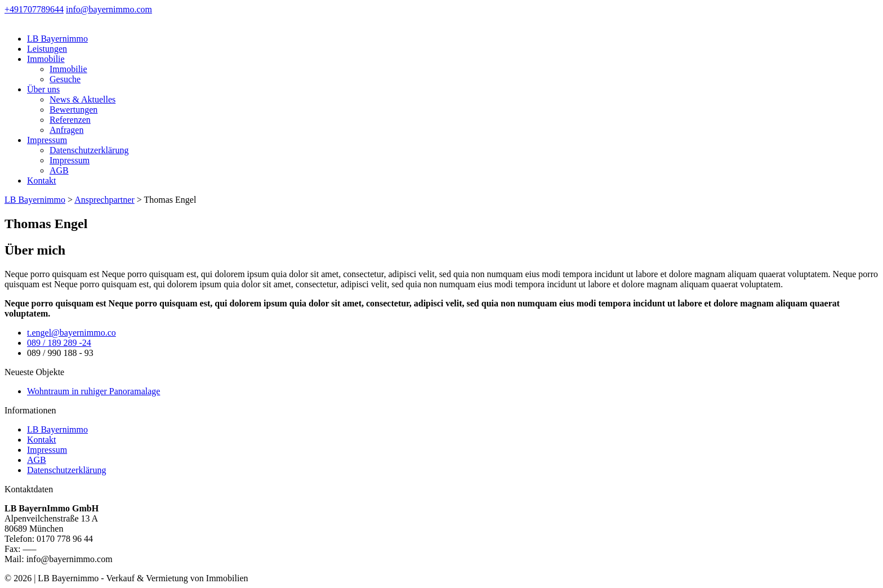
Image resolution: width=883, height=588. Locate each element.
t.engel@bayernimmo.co (72, 333)
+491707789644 (34, 9)
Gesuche (65, 79)
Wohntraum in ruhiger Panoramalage (93, 391)
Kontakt (42, 181)
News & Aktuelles (82, 99)
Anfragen (66, 130)
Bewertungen (73, 110)
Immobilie (46, 59)
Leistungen (47, 49)
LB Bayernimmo (57, 39)
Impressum (47, 140)
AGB (59, 170)
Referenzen (70, 120)
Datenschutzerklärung (89, 150)
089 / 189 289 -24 (59, 343)
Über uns (43, 89)
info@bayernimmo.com (109, 9)
